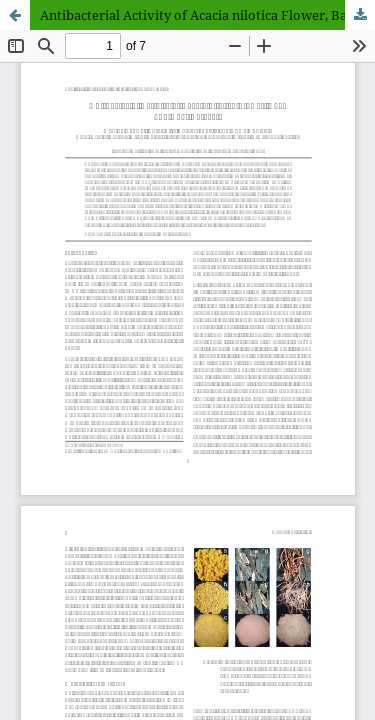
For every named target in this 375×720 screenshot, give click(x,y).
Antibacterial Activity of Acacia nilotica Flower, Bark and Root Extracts (207, 15)
